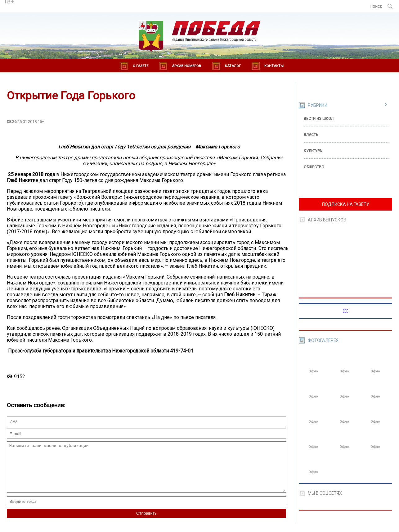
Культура (313, 151)
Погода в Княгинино (70, 3)
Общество (314, 167)
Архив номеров (186, 66)
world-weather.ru (70, 9)
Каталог (233, 66)
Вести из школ (319, 119)
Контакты (274, 66)
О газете (141, 66)
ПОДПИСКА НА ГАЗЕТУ (346, 204)
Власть (311, 135)
